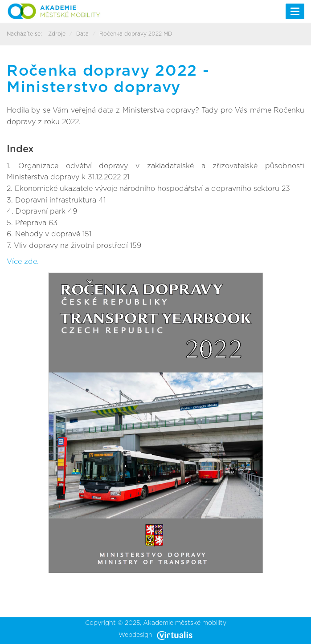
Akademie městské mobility (185, 623)
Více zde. (23, 262)
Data (82, 34)
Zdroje (57, 34)
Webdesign (155, 635)
